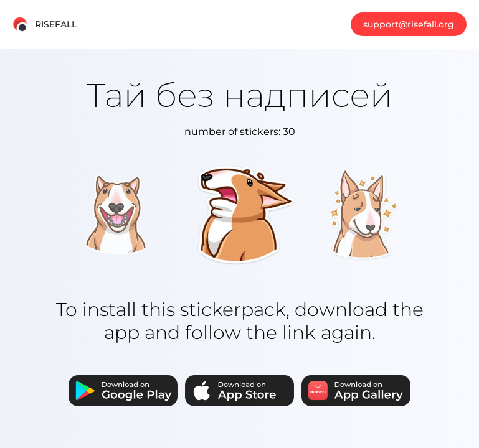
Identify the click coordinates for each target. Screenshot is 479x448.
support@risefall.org (409, 24)
